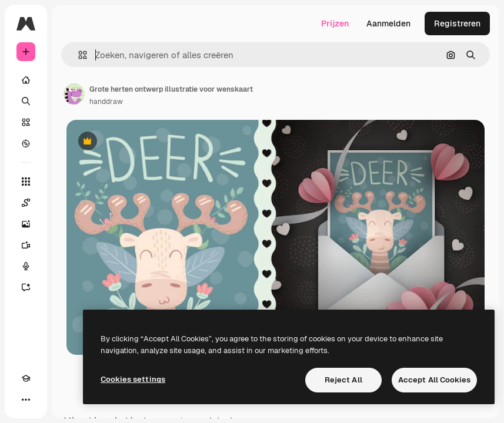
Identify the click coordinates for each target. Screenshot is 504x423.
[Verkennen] (26, 143)
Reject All (343, 380)
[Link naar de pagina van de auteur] (74, 94)
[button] (78, 55)
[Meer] (26, 399)
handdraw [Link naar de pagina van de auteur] (106, 102)
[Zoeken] (26, 101)
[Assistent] (26, 287)
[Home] (26, 80)
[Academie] (26, 378)
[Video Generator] (26, 245)
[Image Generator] (26, 224)
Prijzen (335, 23)
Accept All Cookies (434, 380)
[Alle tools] (26, 182)
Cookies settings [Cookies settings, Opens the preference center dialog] (133, 379)
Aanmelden (388, 23)
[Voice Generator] (26, 266)
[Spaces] (26, 203)
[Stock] (26, 122)
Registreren (457, 23)
